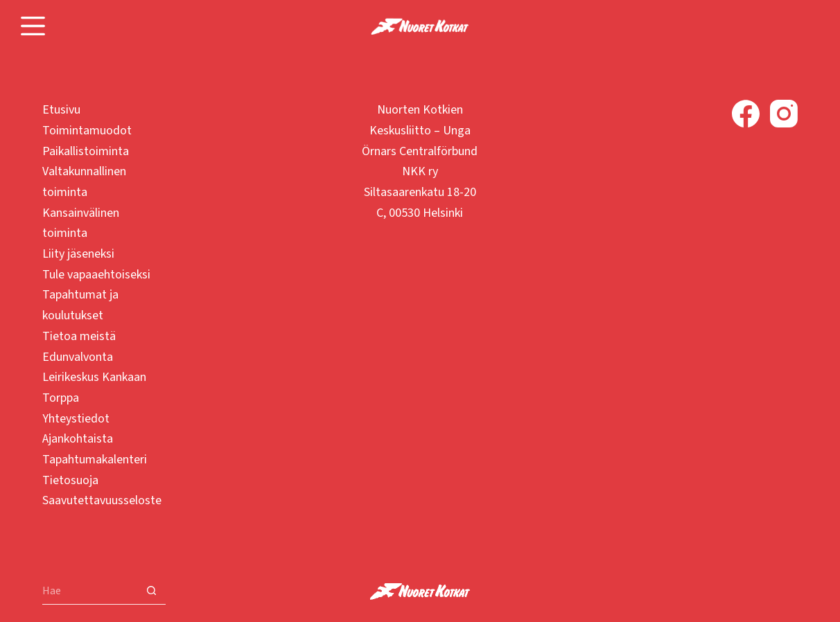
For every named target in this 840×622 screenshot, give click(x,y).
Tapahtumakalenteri (95, 460)
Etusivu (61, 110)
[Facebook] (746, 114)
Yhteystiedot (76, 419)
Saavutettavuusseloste (102, 500)
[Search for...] (90, 591)
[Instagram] (784, 114)
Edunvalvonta (78, 357)
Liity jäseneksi (78, 254)
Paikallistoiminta (86, 151)
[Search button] (152, 591)
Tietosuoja (70, 480)
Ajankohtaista (78, 439)
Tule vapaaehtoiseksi (96, 275)
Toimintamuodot (87, 131)
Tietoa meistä (79, 336)
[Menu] (33, 26)
